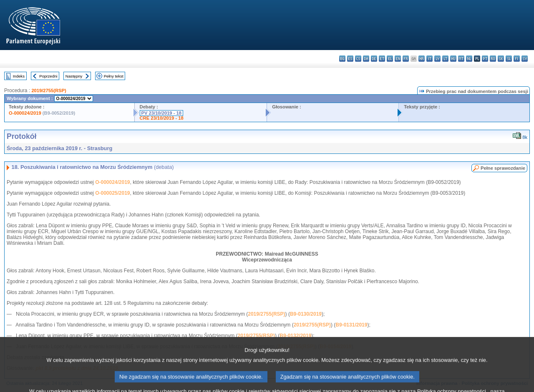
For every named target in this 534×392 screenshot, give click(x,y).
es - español (350, 59)
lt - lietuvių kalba (445, 59)
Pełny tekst (114, 76)
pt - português (485, 59)
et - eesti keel (382, 59)
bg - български (342, 59)
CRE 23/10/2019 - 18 (162, 118)
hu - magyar (453, 59)
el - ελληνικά (390, 59)
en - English (398, 59)
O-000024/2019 (25, 113)
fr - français (406, 59)
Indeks (19, 76)
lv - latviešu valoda (437, 59)
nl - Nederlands (469, 59)
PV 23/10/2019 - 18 (161, 113)
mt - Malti (461, 59)
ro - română (493, 59)
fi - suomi (517, 59)
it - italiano (429, 59)
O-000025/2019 (112, 193)
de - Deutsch (374, 59)
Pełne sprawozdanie (503, 168)
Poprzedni (48, 76)
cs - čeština (358, 59)
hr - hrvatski (422, 59)
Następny (74, 76)
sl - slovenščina (509, 59)
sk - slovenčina (501, 59)
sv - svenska (525, 59)
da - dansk (366, 59)
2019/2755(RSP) (49, 90)
